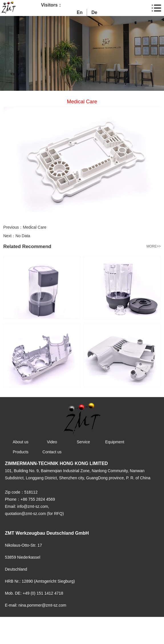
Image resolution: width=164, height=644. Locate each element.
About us (21, 442)
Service (83, 442)
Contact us (52, 452)
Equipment (115, 442)
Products (21, 452)
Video (52, 442)
